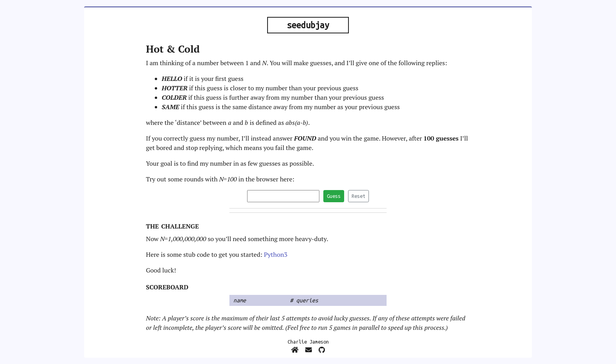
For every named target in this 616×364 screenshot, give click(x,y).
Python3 (276, 254)
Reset (358, 196)
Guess (334, 196)
